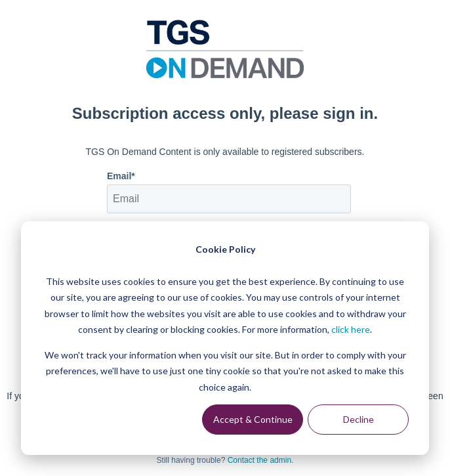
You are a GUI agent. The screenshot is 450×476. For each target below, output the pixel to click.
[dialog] (225, 338)
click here (351, 329)
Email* (121, 176)
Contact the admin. (261, 460)
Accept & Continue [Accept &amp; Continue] (253, 419)
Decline (358, 419)
